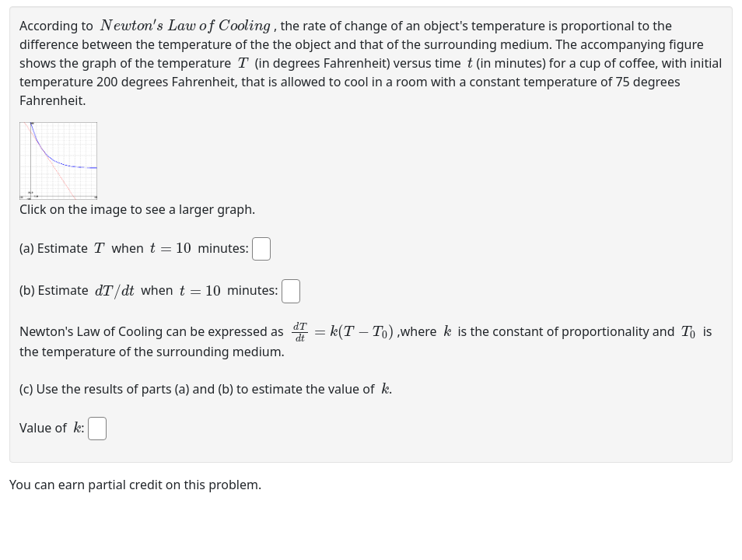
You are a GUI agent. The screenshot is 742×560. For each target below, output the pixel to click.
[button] (58, 161)
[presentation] (185, 24)
